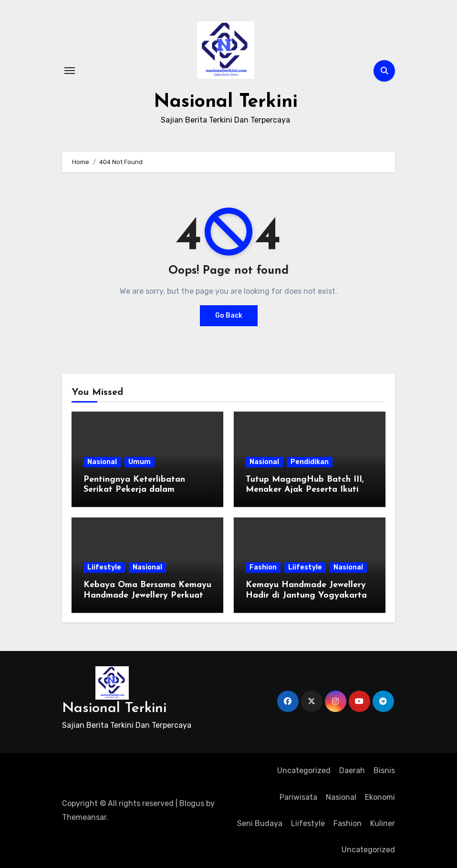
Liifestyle (104, 567)
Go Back (229, 315)
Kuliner (383, 823)
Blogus (192, 803)
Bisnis (384, 770)
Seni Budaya (260, 823)
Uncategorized (304, 770)
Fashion (263, 567)
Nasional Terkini (225, 102)
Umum (140, 462)
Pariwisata (298, 797)
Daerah (352, 770)
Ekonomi (380, 797)
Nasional (102, 462)
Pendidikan (310, 462)
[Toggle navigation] (70, 71)
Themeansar (84, 817)
